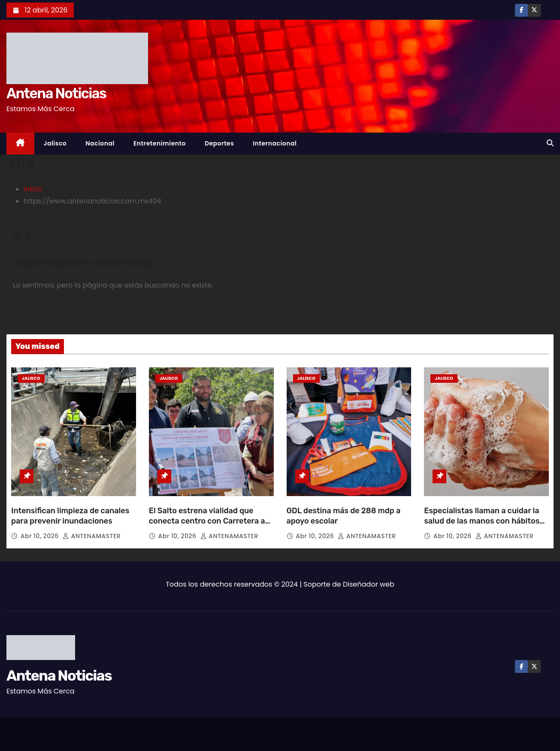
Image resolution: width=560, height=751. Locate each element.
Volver (40, 310)
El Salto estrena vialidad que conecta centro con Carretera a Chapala (207, 521)
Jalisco (55, 143)
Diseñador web (369, 584)
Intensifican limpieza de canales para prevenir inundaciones (70, 516)
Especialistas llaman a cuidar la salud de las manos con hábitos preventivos (482, 521)
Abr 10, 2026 (41, 536)
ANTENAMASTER (92, 536)
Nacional (100, 143)
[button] (550, 143)
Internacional (275, 143)
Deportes (219, 143)
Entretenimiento (160, 143)
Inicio (33, 189)
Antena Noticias (56, 93)
